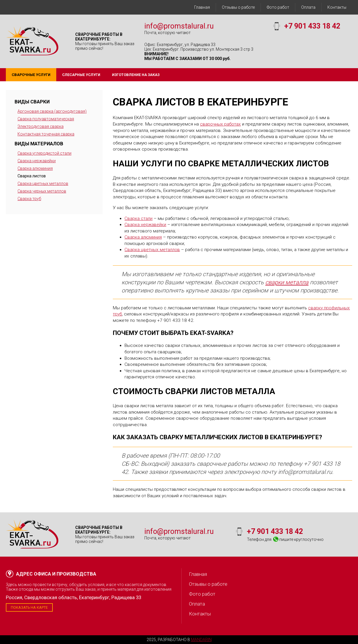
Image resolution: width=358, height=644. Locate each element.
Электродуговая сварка (41, 126)
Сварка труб (29, 199)
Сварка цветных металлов (43, 184)
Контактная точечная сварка (46, 134)
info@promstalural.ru (179, 26)
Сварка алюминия (35, 168)
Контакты (337, 7)
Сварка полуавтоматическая (46, 119)
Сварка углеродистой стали (44, 153)
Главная (202, 7)
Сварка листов (32, 176)
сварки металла (287, 282)
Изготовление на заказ (136, 75)
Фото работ (278, 7)
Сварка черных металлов (42, 191)
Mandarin (201, 640)
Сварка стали (138, 218)
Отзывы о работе (238, 7)
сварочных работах (220, 124)
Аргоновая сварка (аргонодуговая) (52, 111)
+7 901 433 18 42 (312, 26)
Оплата (308, 7)
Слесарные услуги (81, 75)
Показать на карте (29, 607)
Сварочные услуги (31, 75)
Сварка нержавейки (37, 161)
